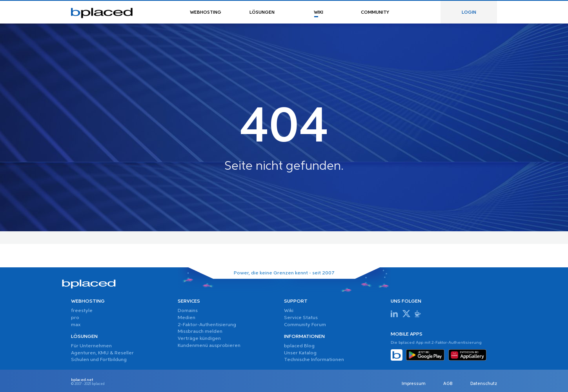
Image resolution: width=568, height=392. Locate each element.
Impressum (414, 384)
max (76, 325)
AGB (448, 384)
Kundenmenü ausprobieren (209, 346)
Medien (187, 318)
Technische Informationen (314, 360)
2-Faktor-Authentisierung (207, 325)
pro (75, 318)
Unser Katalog (300, 353)
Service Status (301, 318)
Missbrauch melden (200, 331)
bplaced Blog (299, 346)
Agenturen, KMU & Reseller (102, 353)
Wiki (289, 311)
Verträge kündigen (199, 338)
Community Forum (305, 325)
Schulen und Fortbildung (99, 360)
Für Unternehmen (91, 346)
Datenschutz (484, 384)
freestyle (82, 311)
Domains (188, 311)
